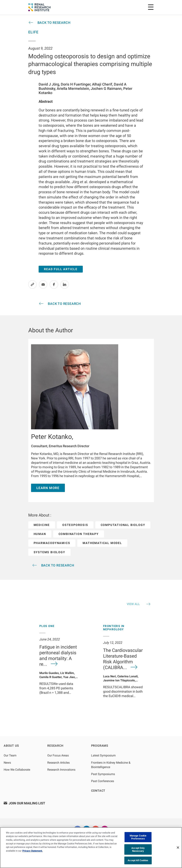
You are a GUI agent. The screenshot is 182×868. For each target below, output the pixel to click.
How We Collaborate (17, 770)
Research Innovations (61, 770)
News (7, 763)
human (40, 534)
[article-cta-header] (49, 23)
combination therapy (79, 534)
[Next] (157, 668)
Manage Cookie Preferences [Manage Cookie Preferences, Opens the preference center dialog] (138, 837)
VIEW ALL (133, 604)
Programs (100, 746)
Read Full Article (61, 269)
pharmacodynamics (52, 543)
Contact (98, 791)
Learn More (48, 488)
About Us (11, 746)
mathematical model (102, 543)
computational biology (123, 525)
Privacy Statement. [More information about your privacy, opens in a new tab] (33, 851)
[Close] (178, 848)
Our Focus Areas (58, 755)
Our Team (10, 755)
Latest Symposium (103, 755)
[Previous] (25, 668)
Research (55, 746)
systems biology (49, 552)
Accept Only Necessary (138, 849)
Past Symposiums (103, 774)
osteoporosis (75, 525)
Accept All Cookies (138, 860)
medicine (42, 525)
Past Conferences (103, 781)
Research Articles (58, 763)
